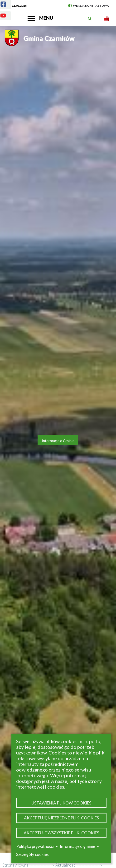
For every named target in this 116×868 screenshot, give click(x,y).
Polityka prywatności (35, 846)
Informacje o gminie (77, 846)
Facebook (0, 1)
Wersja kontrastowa (89, 6)
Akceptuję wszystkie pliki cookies (61, 833)
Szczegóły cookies (32, 854)
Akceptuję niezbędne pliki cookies (61, 818)
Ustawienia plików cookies (61, 803)
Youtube (0, 13)
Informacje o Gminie (58, 441)
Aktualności (66, 865)
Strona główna (15, 865)
